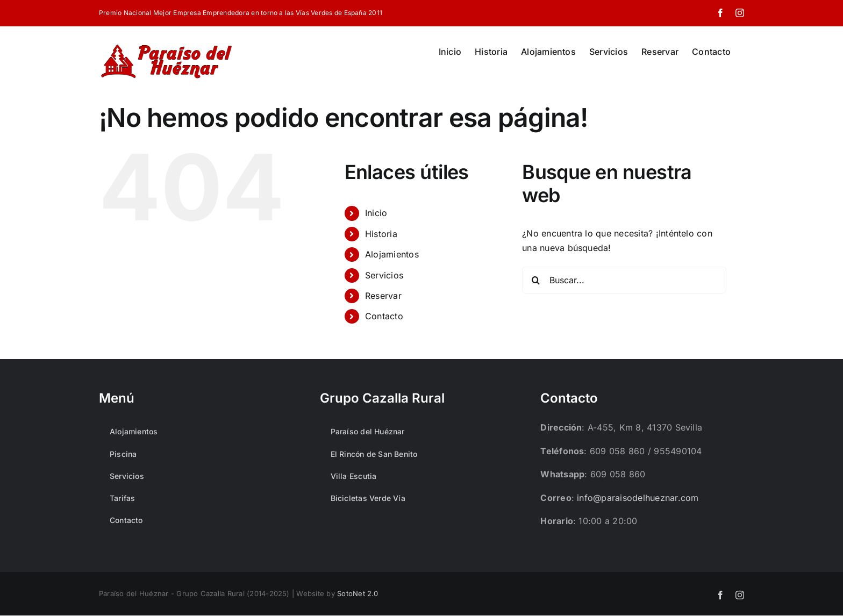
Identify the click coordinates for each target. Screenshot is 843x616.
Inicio (376, 213)
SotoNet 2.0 (358, 593)
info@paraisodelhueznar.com (638, 498)
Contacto (384, 316)
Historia (381, 234)
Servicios (384, 275)
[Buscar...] (624, 280)
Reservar (383, 296)
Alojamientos (392, 254)
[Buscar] (535, 280)
